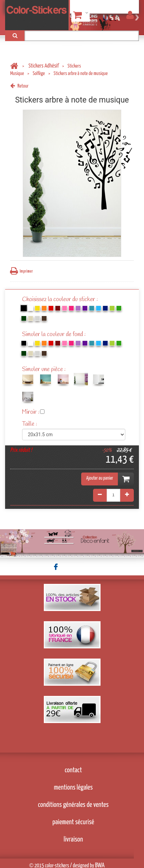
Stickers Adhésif (44, 66)
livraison (73, 839)
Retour (19, 86)
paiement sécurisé (73, 822)
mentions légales (74, 788)
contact (74, 770)
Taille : (30, 424)
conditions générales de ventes (73, 805)
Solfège (39, 73)
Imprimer (22, 271)
